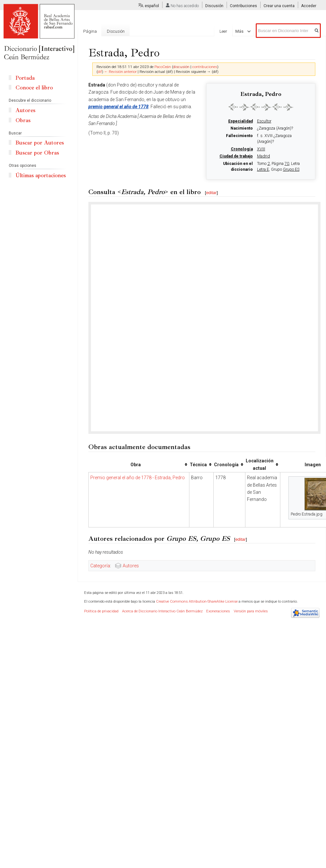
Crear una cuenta (279, 6)
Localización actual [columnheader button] (260, 464)
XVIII (261, 149)
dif (100, 72)
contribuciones (205, 67)
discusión (181, 67)
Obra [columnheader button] (136, 465)
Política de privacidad (101, 611)
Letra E (263, 169)
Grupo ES (291, 169)
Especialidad (241, 121)
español (152, 6)
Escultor (264, 121)
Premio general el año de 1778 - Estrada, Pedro (138, 478)
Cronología (242, 149)
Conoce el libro (34, 88)
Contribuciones (243, 6)
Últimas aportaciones (41, 175)
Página (90, 31)
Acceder (309, 6)
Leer (226, 31)
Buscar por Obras (37, 153)
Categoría (100, 566)
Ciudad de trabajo (236, 156)
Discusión (214, 6)
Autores (131, 566)
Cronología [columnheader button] (226, 465)
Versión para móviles (251, 611)
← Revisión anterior (121, 72)
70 (287, 164)
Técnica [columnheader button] (198, 465)
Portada (25, 78)
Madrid (264, 156)
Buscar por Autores (40, 143)
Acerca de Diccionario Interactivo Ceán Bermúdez (162, 611)
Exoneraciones (218, 611)
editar (212, 193)
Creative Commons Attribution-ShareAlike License (197, 602)
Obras (23, 120)
